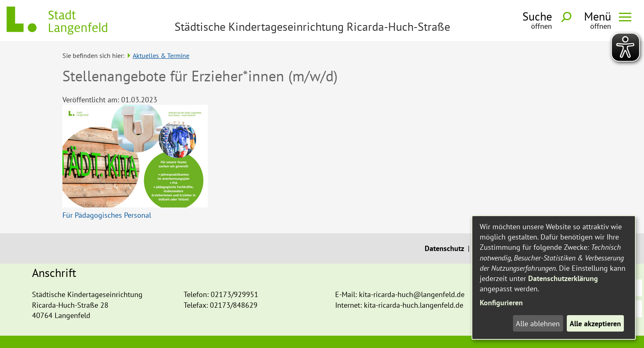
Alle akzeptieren (595, 324)
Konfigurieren (501, 303)
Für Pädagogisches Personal (107, 215)
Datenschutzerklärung (563, 278)
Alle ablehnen (538, 324)
